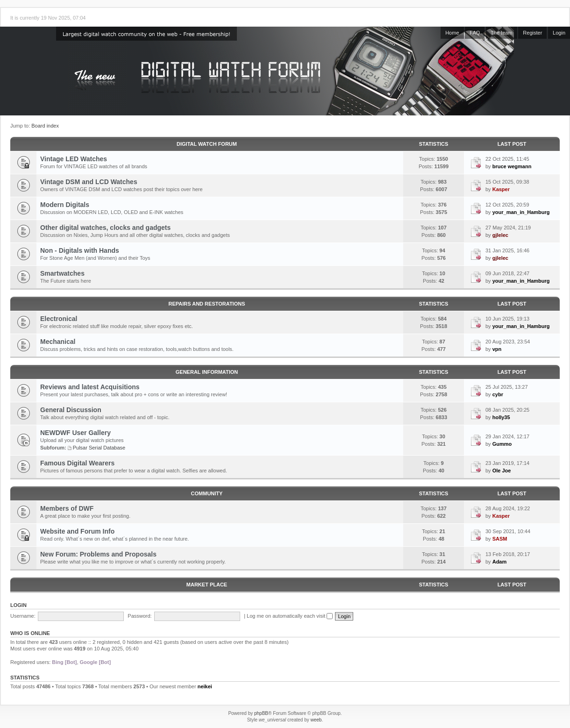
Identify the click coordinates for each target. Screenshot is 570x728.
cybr (498, 394)
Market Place (207, 585)
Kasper (501, 189)
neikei (205, 686)
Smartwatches (62, 273)
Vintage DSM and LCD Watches (89, 182)
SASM (500, 539)
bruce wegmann (512, 166)
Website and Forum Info (77, 531)
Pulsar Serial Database (99, 448)
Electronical (59, 319)
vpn (497, 349)
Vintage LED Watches (74, 159)
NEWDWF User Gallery (75, 433)
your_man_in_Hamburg (521, 212)
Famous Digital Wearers (77, 463)
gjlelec (500, 235)
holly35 (501, 417)
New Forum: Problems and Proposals (98, 554)
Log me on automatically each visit (290, 616)
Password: (139, 616)
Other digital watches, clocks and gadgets (105, 228)
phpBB (261, 713)
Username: (23, 616)
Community (207, 493)
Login (559, 33)
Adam (500, 562)
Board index (45, 126)
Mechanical (58, 342)
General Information (207, 372)
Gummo (502, 444)
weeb (316, 720)
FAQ (475, 33)
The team (501, 33)
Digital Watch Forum (207, 144)
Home (452, 33)
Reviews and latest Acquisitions (90, 387)
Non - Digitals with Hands (80, 250)
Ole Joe (502, 471)
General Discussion (71, 410)
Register (532, 33)
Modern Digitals (65, 205)
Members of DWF (67, 508)
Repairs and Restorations (207, 304)
